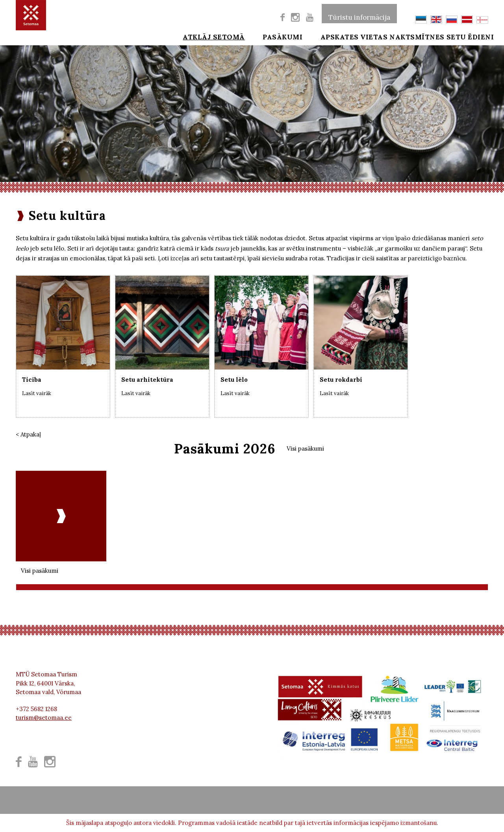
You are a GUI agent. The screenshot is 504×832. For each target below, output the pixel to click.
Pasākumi (262, 36)
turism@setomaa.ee (44, 718)
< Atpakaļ (28, 434)
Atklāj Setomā (198, 36)
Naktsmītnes (401, 36)
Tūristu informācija (359, 13)
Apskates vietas (328, 36)
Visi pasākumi (305, 448)
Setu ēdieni (465, 36)
